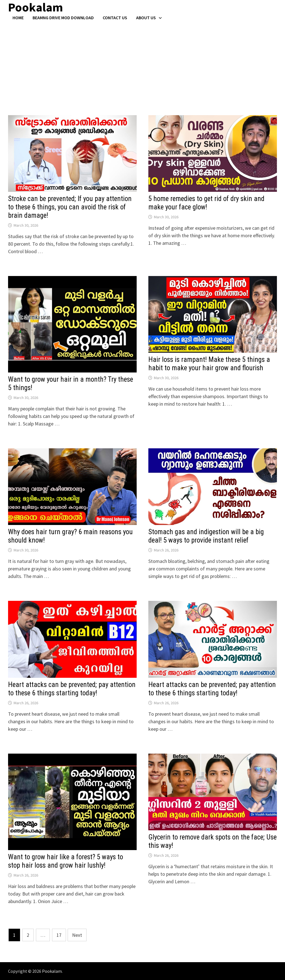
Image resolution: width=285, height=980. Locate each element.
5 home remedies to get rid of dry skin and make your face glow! (206, 203)
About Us (146, 18)
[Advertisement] (142, 62)
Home (18, 18)
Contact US (115, 18)
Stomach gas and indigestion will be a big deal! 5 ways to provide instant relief (206, 536)
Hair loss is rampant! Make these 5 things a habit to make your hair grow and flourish (209, 364)
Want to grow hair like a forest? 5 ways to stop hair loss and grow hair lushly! (66, 861)
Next (77, 935)
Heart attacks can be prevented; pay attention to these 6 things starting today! (72, 689)
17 (59, 935)
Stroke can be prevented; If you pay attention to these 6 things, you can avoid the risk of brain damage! (70, 207)
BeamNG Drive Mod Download (63, 18)
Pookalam (52, 971)
